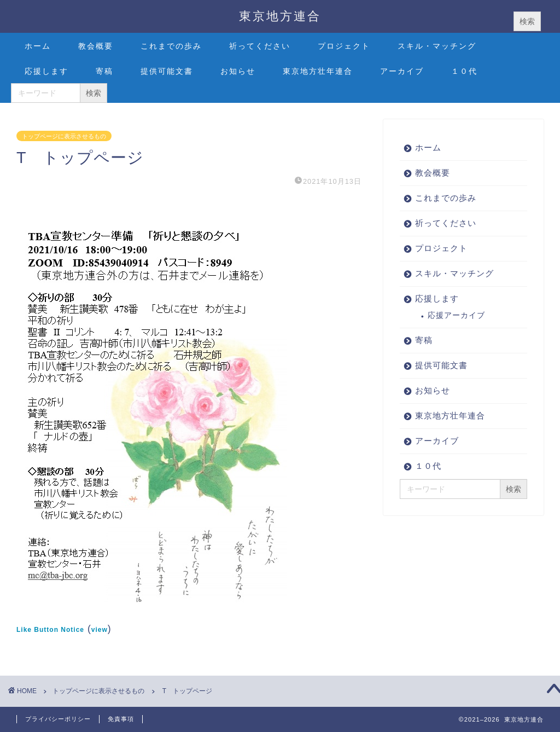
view (100, 630)
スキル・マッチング (437, 46)
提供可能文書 (167, 71)
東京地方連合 (280, 16)
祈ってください (260, 46)
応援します (46, 71)
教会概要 (96, 46)
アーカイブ (402, 71)
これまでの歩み (171, 46)
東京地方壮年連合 (318, 71)
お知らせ (238, 71)
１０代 (464, 71)
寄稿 (104, 71)
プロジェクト (344, 46)
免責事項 (121, 719)
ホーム (38, 46)
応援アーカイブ (456, 315)
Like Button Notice (50, 630)
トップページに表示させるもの (64, 136)
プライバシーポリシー (58, 719)
